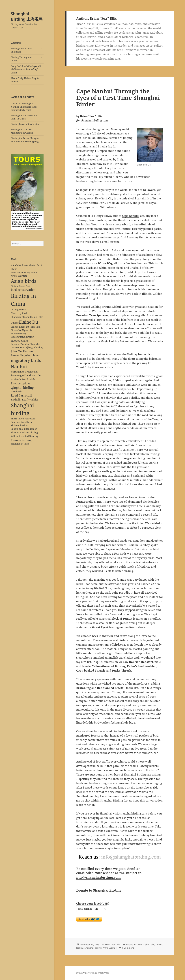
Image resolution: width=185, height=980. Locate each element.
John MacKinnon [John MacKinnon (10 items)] (22, 351)
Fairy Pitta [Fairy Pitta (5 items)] (35, 327)
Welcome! (16, 43)
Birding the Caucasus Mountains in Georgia (22, 131)
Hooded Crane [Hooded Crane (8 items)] (20, 341)
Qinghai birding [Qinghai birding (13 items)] (22, 388)
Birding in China (134, 945)
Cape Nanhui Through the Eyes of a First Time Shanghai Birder (118, 98)
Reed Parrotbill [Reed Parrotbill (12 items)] (21, 395)
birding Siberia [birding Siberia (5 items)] (19, 309)
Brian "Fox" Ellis (113, 945)
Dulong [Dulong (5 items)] (15, 323)
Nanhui (80, 948)
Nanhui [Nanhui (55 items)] (19, 367)
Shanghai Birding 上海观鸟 (27, 16)
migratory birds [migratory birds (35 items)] (26, 360)
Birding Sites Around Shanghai (22, 50)
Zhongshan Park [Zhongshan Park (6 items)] (20, 444)
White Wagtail (110, 948)
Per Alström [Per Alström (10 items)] (29, 379)
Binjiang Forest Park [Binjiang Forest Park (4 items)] (20, 286)
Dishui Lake (149, 945)
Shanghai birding (93, 948)
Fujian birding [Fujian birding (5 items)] (18, 333)
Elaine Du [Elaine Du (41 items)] (29, 322)
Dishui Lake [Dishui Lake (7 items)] (36, 317)
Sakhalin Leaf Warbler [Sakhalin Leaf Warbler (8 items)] (25, 399)
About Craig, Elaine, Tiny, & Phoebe (25, 80)
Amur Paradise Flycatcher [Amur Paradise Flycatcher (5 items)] (24, 272)
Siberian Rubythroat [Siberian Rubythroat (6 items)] (22, 422)
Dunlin (159, 945)
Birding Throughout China (21, 59)
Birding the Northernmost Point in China (24, 117)
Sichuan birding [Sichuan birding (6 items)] (20, 425)
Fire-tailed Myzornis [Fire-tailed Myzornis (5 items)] (21, 330)
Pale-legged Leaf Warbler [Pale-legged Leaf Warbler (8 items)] (26, 375)
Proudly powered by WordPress (92, 973)
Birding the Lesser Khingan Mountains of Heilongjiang (25, 140)
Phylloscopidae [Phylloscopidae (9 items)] (21, 383)
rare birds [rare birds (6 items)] (16, 391)
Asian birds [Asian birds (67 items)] (24, 281)
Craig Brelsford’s (26, 69)
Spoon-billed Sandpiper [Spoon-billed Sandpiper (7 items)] (24, 429)
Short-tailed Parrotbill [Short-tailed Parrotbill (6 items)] (23, 419)
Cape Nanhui (130, 216)
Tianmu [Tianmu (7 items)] (15, 432)
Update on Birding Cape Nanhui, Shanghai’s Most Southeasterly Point (24, 107)
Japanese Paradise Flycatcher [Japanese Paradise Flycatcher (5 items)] (26, 344)
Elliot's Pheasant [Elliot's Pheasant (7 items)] (20, 327)
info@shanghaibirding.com (98, 877)
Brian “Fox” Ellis (91, 116)
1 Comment (128, 948)
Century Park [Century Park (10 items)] (19, 313)
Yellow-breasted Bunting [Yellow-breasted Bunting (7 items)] (24, 436)
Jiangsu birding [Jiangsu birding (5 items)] (35, 347)
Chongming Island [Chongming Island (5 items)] (20, 317)
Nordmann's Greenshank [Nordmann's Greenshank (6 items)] (25, 372)
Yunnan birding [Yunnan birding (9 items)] (21, 440)
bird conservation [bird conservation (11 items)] (23, 290)
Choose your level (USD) (93, 903)
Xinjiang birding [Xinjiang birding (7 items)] (29, 432)
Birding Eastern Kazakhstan (25, 124)
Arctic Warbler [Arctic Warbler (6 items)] (19, 276)
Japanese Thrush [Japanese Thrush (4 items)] (19, 347)
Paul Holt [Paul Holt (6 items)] (16, 379)
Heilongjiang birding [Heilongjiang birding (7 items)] (22, 337)
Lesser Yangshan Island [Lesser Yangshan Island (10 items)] (26, 355)
